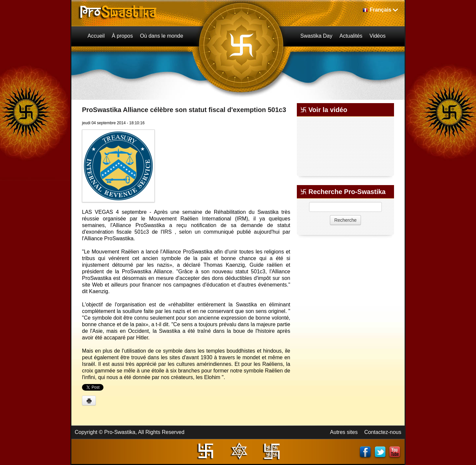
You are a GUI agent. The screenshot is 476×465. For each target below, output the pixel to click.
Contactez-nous (383, 432)
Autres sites (344, 432)
